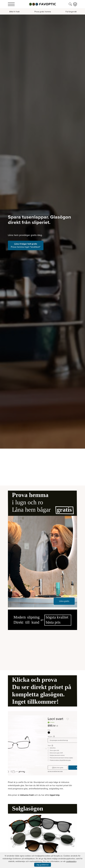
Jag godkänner (43, 865)
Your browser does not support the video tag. (42, 647)
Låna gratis (64, 601)
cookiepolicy (71, 861)
